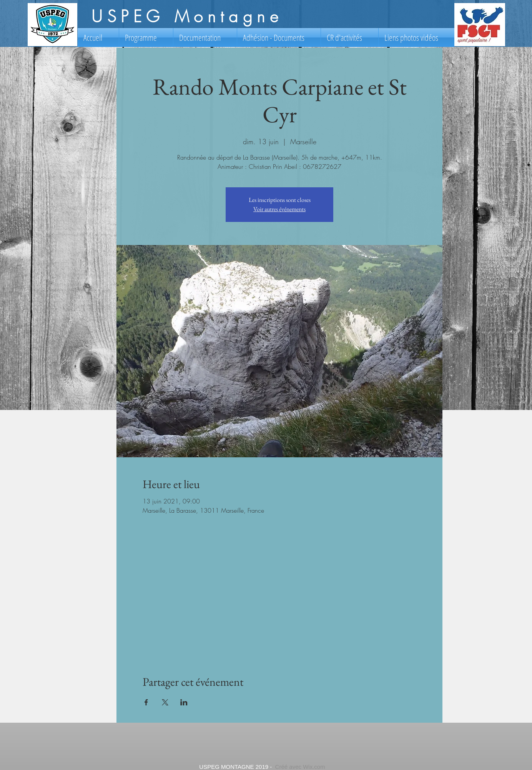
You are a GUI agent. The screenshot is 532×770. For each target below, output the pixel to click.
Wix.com (314, 767)
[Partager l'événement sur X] (165, 702)
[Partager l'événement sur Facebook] (146, 702)
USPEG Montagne (187, 17)
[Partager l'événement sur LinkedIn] (184, 702)
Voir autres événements (279, 209)
